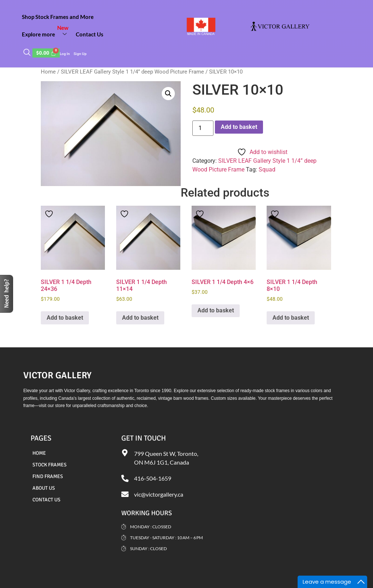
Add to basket (239, 127)
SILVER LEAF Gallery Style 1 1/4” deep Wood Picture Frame (132, 72)
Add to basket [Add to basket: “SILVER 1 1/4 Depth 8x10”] (291, 318)
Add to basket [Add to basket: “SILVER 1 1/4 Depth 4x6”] (216, 310)
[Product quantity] (203, 128)
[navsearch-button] (27, 53)
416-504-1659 (153, 478)
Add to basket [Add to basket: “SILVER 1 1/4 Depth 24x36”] (65, 318)
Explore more (47, 31)
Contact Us (90, 34)
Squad (267, 169)
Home (48, 72)
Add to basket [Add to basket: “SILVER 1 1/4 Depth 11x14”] (140, 318)
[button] (168, 94)
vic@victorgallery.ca (159, 494)
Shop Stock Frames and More (58, 17)
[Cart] (46, 53)
